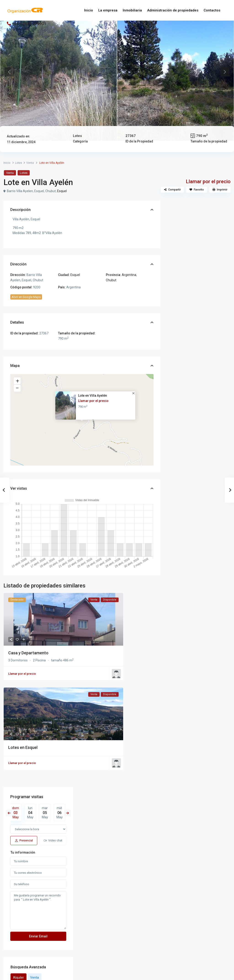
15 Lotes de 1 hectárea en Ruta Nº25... (209, 515)
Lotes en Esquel (23, 747)
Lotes (77, 136)
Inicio (89, 10)
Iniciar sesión (117, 950)
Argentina (129, 275)
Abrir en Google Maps (26, 297)
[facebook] (109, 903)
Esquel (62, 191)
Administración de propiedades (173, 10)
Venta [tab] (198, 393)
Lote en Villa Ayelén (93, 396)
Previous (9, 72)
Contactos (212, 10)
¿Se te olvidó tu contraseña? (96, 958)
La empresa (108, 10)
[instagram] (125, 903)
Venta (30, 163)
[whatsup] (117, 903)
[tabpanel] (58, 72)
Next (225, 72)
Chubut (111, 280)
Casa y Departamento (28, 653)
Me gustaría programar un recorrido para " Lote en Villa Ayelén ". (199, 326)
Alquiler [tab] (182, 393)
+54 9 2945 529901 (29, 24)
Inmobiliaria (132, 10)
